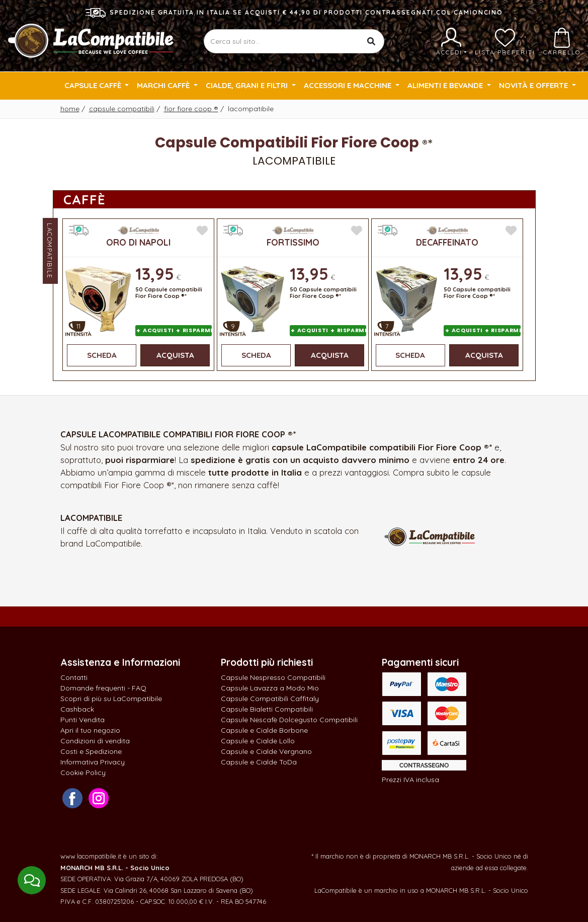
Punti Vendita (82, 720)
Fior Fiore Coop (191, 109)
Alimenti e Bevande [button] (446, 85)
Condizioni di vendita (95, 741)
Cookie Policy (83, 773)
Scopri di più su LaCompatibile (111, 699)
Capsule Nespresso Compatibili (273, 677)
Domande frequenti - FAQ (103, 688)
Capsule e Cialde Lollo (258, 741)
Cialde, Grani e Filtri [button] (248, 85)
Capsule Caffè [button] (94, 85)
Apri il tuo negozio (90, 730)
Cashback (77, 709)
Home (70, 109)
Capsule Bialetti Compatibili (267, 709)
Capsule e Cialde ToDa (259, 762)
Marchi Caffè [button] (164, 85)
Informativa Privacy (93, 762)
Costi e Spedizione (91, 751)
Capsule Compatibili (122, 109)
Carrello (562, 42)
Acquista (175, 355)
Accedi (451, 42)
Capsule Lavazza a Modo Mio (270, 688)
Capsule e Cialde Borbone (264, 730)
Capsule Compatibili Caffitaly (270, 699)
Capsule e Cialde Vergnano (266, 751)
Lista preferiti (505, 42)
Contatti (74, 677)
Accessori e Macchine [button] (349, 85)
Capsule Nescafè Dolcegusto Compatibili (289, 720)
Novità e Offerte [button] (534, 85)
